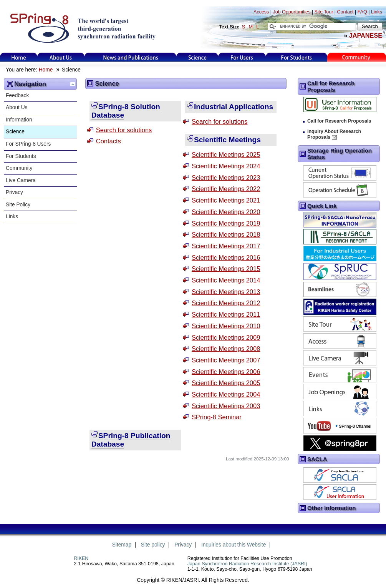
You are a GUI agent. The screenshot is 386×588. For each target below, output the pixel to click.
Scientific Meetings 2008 (226, 349)
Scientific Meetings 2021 (226, 200)
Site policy (153, 545)
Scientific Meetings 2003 (226, 406)
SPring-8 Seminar (217, 417)
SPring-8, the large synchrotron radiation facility (82, 28)
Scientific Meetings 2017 (226, 246)
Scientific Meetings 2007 (226, 360)
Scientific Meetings (227, 140)
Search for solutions (124, 130)
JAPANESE (366, 35)
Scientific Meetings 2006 (226, 372)
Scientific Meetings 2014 (226, 280)
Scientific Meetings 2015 (226, 269)
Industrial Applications (234, 107)
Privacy (14, 192)
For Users (242, 57)
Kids (357, 57)
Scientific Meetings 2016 (226, 257)
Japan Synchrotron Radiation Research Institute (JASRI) (247, 564)
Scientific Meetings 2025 (226, 154)
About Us (61, 57)
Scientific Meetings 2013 (226, 292)
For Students (21, 156)
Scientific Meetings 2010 (226, 326)
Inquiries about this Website (234, 545)
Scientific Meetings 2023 (226, 178)
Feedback (17, 96)
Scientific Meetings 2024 (226, 166)
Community (19, 168)
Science (197, 57)
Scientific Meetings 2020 (226, 212)
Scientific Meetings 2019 (226, 223)
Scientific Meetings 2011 (226, 314)
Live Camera (21, 180)
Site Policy (18, 205)
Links (12, 217)
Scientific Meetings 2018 (226, 234)
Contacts (109, 141)
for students (297, 57)
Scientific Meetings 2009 (226, 337)
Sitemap (122, 545)
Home (19, 57)
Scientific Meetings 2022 (226, 189)
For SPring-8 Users (28, 144)
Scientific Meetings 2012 (226, 303)
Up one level (73, 84)
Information (19, 120)
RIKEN (81, 558)
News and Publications (131, 57)
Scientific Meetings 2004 (226, 394)
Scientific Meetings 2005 (226, 383)
